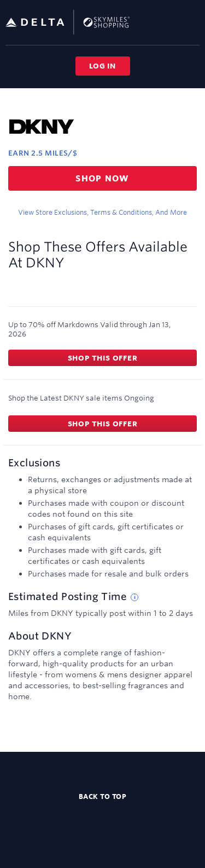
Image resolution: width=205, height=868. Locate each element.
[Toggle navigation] (192, 22)
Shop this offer (103, 358)
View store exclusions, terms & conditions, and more (102, 212)
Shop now (102, 178)
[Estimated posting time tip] (134, 597)
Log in (102, 66)
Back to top (103, 796)
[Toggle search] (174, 22)
